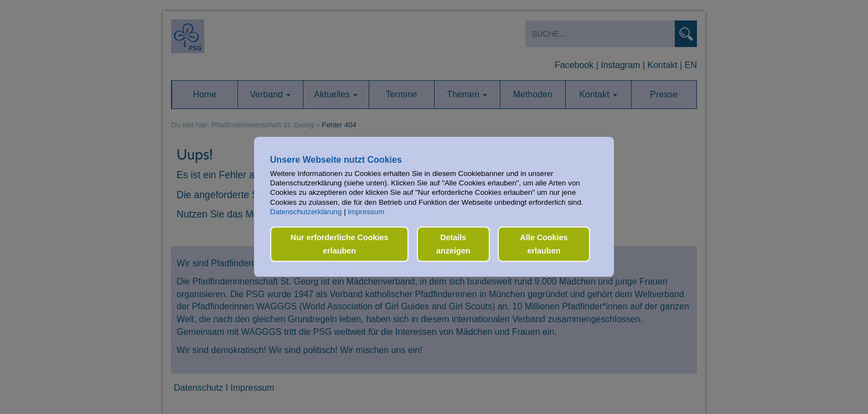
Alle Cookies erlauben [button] (544, 244)
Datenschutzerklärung (306, 212)
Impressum (366, 212)
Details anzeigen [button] (453, 244)
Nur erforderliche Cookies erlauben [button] (340, 244)
